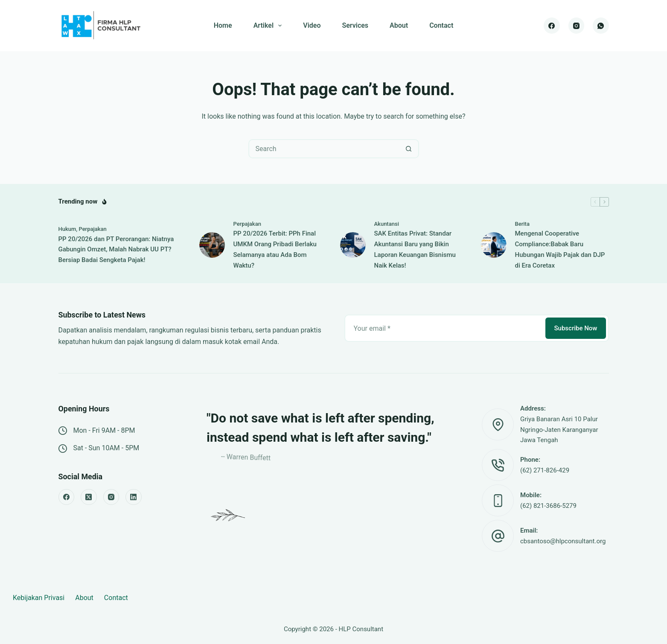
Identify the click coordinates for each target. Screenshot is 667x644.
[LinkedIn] (134, 497)
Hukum (67, 229)
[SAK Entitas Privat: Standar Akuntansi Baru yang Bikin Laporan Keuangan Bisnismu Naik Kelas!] (353, 245)
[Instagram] (577, 26)
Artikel (269, 26)
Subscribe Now (575, 328)
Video (312, 25)
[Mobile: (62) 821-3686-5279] (498, 500)
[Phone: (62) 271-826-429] (498, 465)
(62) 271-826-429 (545, 470)
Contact (441, 25)
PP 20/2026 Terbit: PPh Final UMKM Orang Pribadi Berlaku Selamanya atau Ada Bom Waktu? (275, 249)
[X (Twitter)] (89, 497)
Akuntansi (387, 224)
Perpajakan (92, 229)
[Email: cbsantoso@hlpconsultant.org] (498, 536)
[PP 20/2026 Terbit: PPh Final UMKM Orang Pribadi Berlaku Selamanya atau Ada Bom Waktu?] (212, 245)
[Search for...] (324, 149)
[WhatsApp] (601, 26)
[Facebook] (552, 26)
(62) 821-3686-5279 (548, 506)
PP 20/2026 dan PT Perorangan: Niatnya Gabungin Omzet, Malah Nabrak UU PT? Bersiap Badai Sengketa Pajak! (116, 250)
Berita (522, 224)
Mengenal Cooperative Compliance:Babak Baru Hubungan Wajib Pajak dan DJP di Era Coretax (560, 249)
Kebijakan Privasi (39, 598)
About (399, 25)
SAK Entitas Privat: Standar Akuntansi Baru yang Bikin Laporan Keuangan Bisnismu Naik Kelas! (415, 249)
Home (223, 25)
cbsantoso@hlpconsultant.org (563, 541)
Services (355, 25)
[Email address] (444, 328)
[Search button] (409, 149)
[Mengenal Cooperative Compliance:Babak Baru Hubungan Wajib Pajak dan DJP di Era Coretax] (494, 245)
